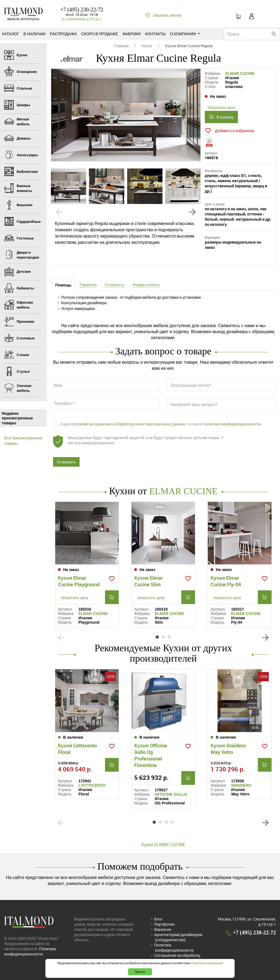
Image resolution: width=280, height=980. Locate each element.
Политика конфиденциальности (174, 943)
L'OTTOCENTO (92, 781)
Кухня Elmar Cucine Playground (79, 579)
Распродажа (63, 34)
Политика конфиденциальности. (30, 947)
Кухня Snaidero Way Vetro (228, 744)
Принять (140, 972)
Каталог (11, 34)
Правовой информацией (207, 963)
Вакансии (163, 925)
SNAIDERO (241, 781)
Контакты (155, 34)
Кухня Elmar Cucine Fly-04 (226, 579)
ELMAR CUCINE (240, 73)
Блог (158, 915)
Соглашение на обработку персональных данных (177, 954)
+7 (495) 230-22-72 (82, 10)
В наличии (35, 34)
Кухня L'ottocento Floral (78, 744)
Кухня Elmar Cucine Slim (148, 579)
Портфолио (164, 920)
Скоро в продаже (100, 34)
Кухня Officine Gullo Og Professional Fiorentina (151, 751)
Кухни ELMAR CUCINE (163, 840)
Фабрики (132, 34)
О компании (185, 34)
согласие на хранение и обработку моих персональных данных (129, 425)
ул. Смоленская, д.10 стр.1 (82, 19)
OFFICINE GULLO (171, 790)
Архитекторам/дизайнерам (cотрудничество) (178, 933)
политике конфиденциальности (232, 425)
